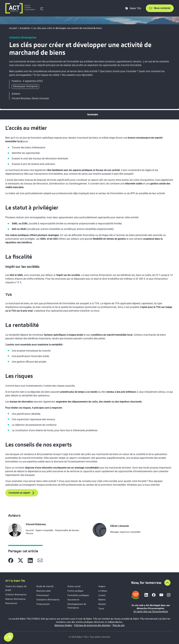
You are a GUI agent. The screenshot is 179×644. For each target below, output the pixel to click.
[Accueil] (20, 8)
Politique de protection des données (92, 625)
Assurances (73, 600)
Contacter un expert (22, 493)
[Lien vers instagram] (169, 595)
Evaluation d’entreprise (48, 600)
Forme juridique (75, 591)
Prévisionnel (43, 595)
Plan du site (119, 625)
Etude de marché (45, 586)
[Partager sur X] (21, 560)
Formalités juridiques (78, 595)
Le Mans (103, 591)
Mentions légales (63, 625)
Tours (101, 609)
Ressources (11, 603)
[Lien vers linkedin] (146, 595)
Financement (43, 604)
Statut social (74, 586)
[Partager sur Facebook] (11, 560)
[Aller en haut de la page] (167, 583)
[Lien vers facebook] (154, 595)
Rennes (102, 604)
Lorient (102, 595)
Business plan (44, 591)
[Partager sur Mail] (40, 560)
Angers (102, 586)
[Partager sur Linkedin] (30, 560)
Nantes (102, 600)
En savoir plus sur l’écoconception (151, 611)
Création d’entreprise (16, 595)
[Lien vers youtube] (161, 595)
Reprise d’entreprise (15, 599)
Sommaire (93, 115)
